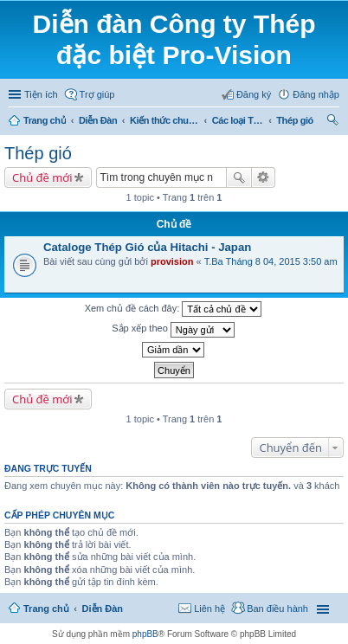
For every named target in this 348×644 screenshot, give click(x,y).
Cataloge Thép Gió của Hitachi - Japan (147, 247)
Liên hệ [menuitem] (209, 609)
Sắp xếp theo (173, 330)
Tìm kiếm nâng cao (264, 177)
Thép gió (295, 120)
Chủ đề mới (42, 177)
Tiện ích (41, 94)
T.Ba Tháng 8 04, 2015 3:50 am (271, 261)
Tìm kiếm (239, 177)
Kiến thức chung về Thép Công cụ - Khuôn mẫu (164, 120)
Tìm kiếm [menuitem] (333, 122)
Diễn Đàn (98, 120)
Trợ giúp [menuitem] (97, 94)
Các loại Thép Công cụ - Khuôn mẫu (238, 120)
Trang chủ (45, 120)
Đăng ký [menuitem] (254, 94)
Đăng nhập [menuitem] (316, 94)
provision (172, 261)
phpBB (145, 634)
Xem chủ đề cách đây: (174, 309)
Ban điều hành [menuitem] (277, 609)
